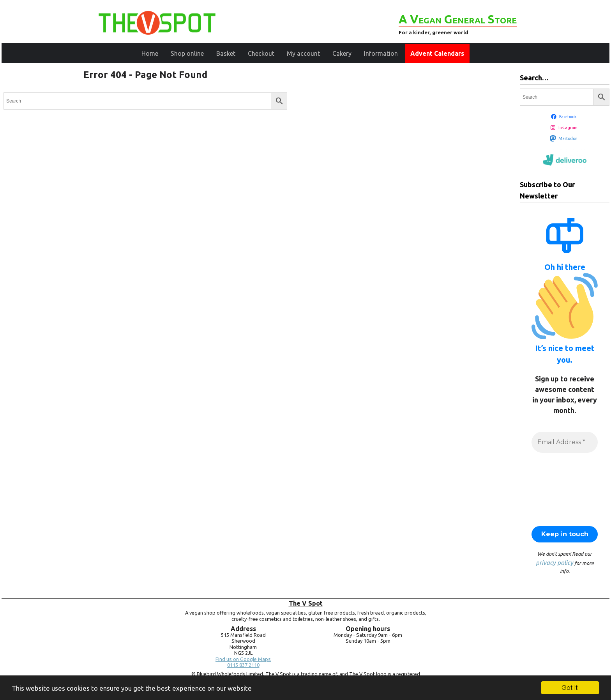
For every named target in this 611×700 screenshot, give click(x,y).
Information (381, 53)
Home (150, 53)
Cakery (342, 53)
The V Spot (306, 603)
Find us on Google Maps (243, 659)
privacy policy (554, 563)
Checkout (261, 53)
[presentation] (563, 489)
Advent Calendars (437, 53)
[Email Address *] (565, 442)
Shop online (187, 53)
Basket (226, 53)
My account (303, 53)
